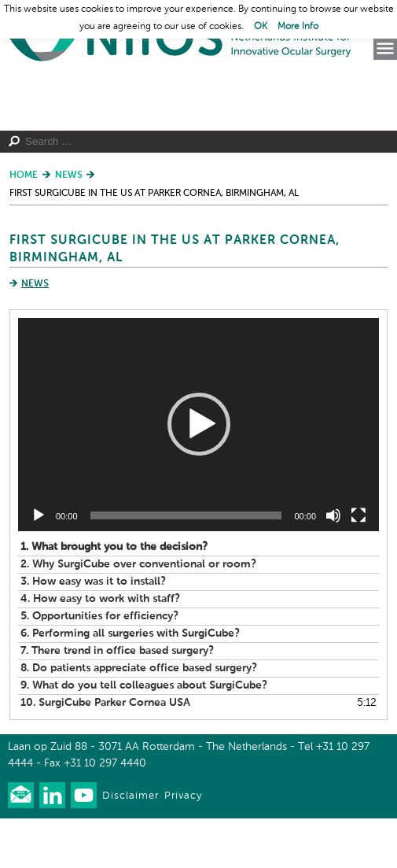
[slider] (186, 565)
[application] (198, 474)
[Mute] (333, 565)
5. (99, 666)
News (35, 334)
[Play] (39, 565)
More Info (298, 27)
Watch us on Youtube (84, 845)
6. (130, 683)
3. (93, 631)
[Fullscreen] (358, 565)
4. (100, 648)
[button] (199, 475)
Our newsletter (21, 845)
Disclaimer (130, 846)
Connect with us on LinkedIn (52, 845)
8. (139, 718)
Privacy (183, 846)
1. (114, 597)
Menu (385, 49)
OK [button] (261, 27)
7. (117, 700)
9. (144, 735)
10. (105, 752)
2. (138, 614)
